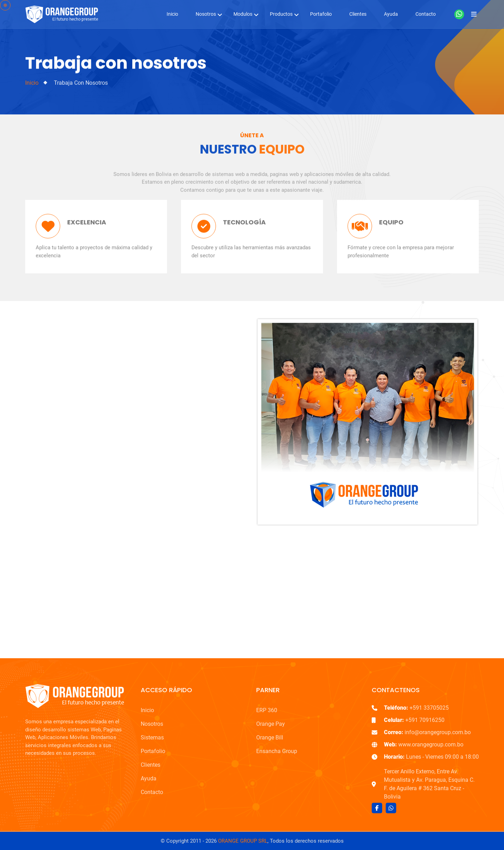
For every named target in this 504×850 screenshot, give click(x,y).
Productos (281, 14)
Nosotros (206, 14)
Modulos (243, 14)
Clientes (358, 14)
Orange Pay (271, 724)
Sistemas (152, 737)
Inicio (172, 14)
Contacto (426, 14)
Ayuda (391, 14)
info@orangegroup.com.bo (427, 732)
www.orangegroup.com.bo (424, 744)
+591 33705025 (416, 708)
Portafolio (321, 14)
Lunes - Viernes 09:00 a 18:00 (431, 757)
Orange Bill (270, 737)
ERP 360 (267, 710)
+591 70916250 (414, 720)
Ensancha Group (277, 751)
